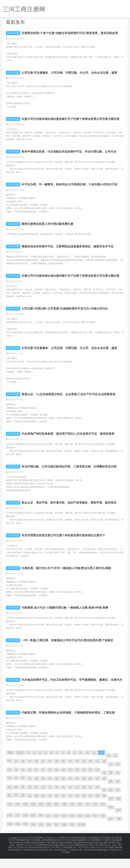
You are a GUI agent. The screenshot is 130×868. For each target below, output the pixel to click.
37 (36, 782)
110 (80, 817)
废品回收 (82, 850)
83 (118, 802)
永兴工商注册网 (36, 856)
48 (111, 785)
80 (97, 799)
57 (57, 791)
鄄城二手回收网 (110, 860)
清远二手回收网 (55, 860)
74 (57, 799)
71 (36, 799)
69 (23, 799)
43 (77, 782)
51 (16, 790)
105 (41, 817)
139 (72, 837)
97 (97, 808)
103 (25, 817)
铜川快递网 (88, 854)
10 (81, 765)
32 (118, 776)
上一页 (20, 765)
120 (41, 828)
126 (87, 828)
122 (56, 828)
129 (111, 831)
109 (72, 817)
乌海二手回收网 (85, 860)
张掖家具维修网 (38, 854)
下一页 (81, 837)
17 (16, 773)
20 (36, 773)
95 (84, 808)
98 (104, 808)
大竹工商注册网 (106, 858)
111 (88, 817)
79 (91, 799)
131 (10, 836)
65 (111, 793)
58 (63, 791)
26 (77, 773)
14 (109, 768)
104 (33, 817)
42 (70, 782)
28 (91, 773)
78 (84, 799)
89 (43, 808)
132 (18, 836)
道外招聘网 (97, 860)
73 (50, 799)
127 (95, 828)
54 (36, 791)
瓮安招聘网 (78, 854)
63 (97, 791)
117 (18, 828)
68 (16, 799)
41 (63, 782)
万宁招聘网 (106, 852)
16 (9, 773)
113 (103, 817)
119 (33, 828)
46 (97, 782)
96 (91, 808)
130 (118, 831)
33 (9, 782)
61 (84, 791)
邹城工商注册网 (101, 854)
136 (49, 837)
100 (118, 811)
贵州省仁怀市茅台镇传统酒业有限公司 (34, 858)
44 (84, 782)
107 (57, 817)
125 (80, 828)
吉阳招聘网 (95, 852)
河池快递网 (50, 854)
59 (70, 791)
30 (104, 773)
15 (115, 768)
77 (77, 799)
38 (43, 782)
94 (77, 808)
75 (63, 799)
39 (50, 782)
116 (10, 828)
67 (9, 799)
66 (118, 793)
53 (30, 791)
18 (23, 773)
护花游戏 (91, 850)
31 (111, 776)
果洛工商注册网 (96, 856)
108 (64, 817)
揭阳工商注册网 (33, 852)
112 (95, 817)
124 (72, 828)
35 (23, 782)
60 (77, 791)
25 (70, 773)
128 (103, 828)
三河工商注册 (14, 33)
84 (9, 807)
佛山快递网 (25, 854)
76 (70, 799)
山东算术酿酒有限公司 (79, 856)
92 (63, 808)
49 (118, 785)
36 (30, 782)
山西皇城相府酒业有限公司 (53, 852)
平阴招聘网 (28, 860)
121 (48, 828)
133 (25, 836)
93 (70, 808)
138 (64, 837)
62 (91, 791)
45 (91, 782)
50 (9, 790)
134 (33, 837)
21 (43, 773)
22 (50, 773)
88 (36, 808)
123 (64, 828)
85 (16, 807)
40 (57, 782)
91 (57, 808)
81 (104, 802)
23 (57, 773)
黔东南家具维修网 (64, 854)
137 (57, 837)
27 (84, 773)
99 (111, 811)
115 (118, 822)
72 (43, 799)
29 (97, 773)
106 (49, 817)
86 (23, 807)
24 (63, 773)
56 (50, 791)
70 (30, 799)
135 (41, 837)
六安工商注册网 (18, 852)
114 (111, 819)
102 (18, 817)
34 (16, 782)
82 (111, 802)
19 (30, 773)
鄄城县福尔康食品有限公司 (56, 856)
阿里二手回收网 (70, 860)
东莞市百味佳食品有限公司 (78, 852)
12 (94, 765)
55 (43, 791)
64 (104, 791)
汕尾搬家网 (117, 852)
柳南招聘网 (14, 854)
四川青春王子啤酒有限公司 (64, 858)
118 (25, 828)
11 (88, 765)
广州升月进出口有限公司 (88, 858)
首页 (10, 765)
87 (30, 808)
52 (23, 790)
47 (104, 785)
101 (10, 817)
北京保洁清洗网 (41, 860)
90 (50, 808)
